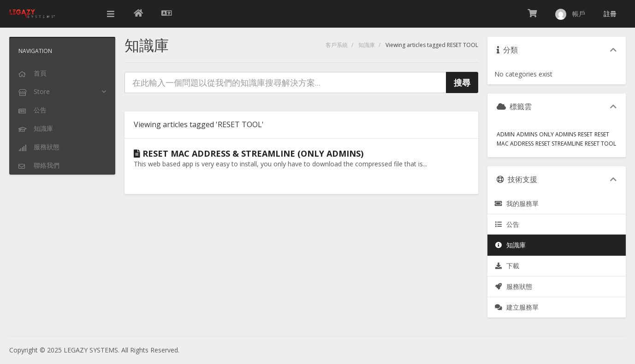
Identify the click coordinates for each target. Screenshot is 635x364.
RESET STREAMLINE (559, 144)
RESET (585, 134)
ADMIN (506, 134)
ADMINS (527, 134)
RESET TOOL (600, 144)
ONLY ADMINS (558, 134)
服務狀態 (513, 286)
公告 (507, 224)
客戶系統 (337, 45)
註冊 (610, 14)
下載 (507, 266)
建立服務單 (516, 307)
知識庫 (367, 45)
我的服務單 (516, 203)
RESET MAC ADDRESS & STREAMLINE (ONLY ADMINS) (249, 153)
